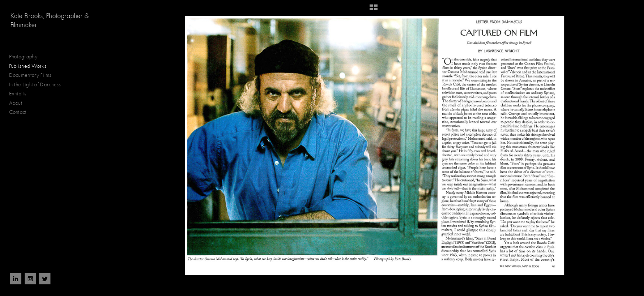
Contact (18, 112)
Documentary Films (34, 75)
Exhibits (18, 94)
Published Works (28, 66)
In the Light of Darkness (39, 85)
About (16, 103)
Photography (27, 57)
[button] (374, 10)
